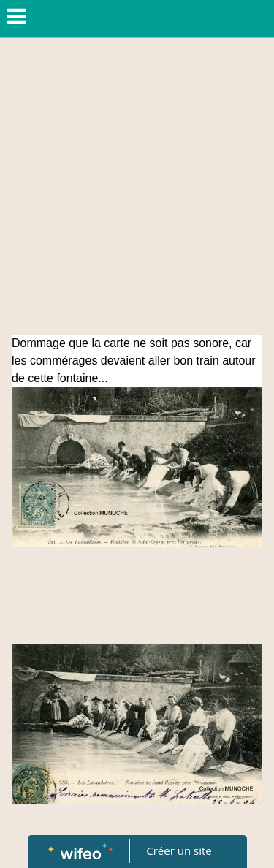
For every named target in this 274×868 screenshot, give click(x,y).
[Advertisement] (137, 190)
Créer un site (179, 850)
